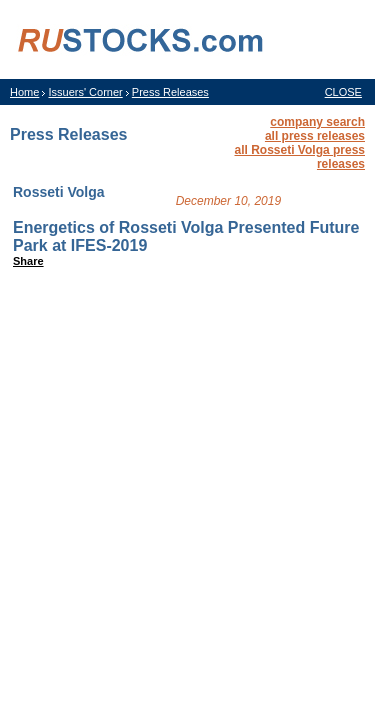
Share (28, 261)
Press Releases (170, 92)
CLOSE (343, 92)
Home (24, 92)
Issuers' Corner (85, 92)
